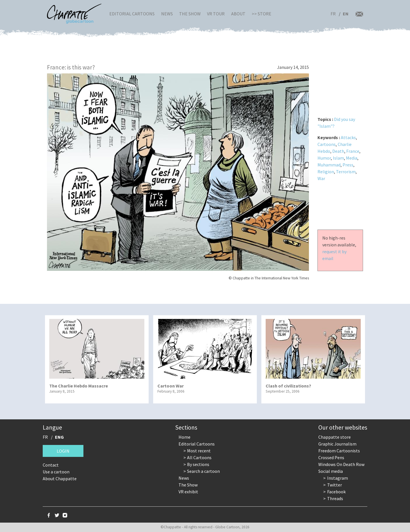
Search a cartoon (203, 471)
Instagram (338, 478)
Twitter (335, 485)
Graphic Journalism (337, 444)
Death (338, 151)
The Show (190, 14)
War (321, 178)
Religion (326, 172)
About (238, 14)
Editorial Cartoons (132, 14)
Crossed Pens (331, 457)
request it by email (334, 255)
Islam (338, 158)
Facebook (336, 492)
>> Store (262, 14)
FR (333, 14)
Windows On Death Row (341, 464)
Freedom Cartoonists (339, 451)
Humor (324, 158)
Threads (335, 498)
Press (348, 165)
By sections (198, 464)
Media (352, 158)
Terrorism (346, 172)
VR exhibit (188, 492)
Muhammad (329, 165)
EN (346, 14)
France (353, 151)
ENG (59, 437)
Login (63, 451)
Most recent (199, 451)
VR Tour (216, 14)
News (167, 14)
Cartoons (327, 144)
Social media (331, 471)
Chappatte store (335, 437)
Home (184, 437)
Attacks (348, 137)
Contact (51, 465)
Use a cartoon (56, 472)
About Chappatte (60, 479)
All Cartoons (199, 457)
